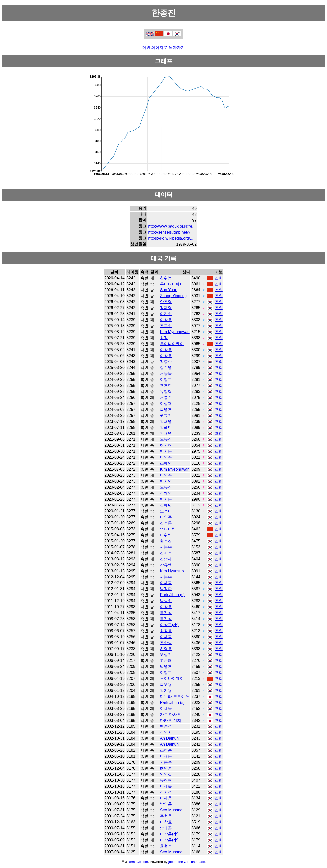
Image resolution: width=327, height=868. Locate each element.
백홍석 (166, 726)
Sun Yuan (168, 290)
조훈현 (166, 326)
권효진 (166, 415)
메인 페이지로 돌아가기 (163, 47)
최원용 (166, 631)
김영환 (166, 732)
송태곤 (166, 828)
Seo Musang (171, 810)
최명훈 (166, 409)
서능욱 (166, 374)
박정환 (166, 589)
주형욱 (166, 816)
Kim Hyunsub (172, 571)
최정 (164, 338)
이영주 (166, 457)
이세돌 (166, 583)
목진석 (166, 613)
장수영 (166, 368)
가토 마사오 (170, 714)
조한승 (166, 643)
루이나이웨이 (172, 284)
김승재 (166, 559)
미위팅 (166, 535)
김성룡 (166, 523)
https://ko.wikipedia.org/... (171, 238)
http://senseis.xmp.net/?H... (172, 232)
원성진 (166, 541)
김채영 (166, 308)
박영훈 (166, 667)
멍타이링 (168, 529)
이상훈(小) (169, 625)
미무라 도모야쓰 (174, 696)
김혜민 (166, 427)
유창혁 (166, 392)
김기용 (166, 690)
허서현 (166, 445)
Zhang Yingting (173, 296)
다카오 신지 (170, 720)
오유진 (166, 439)
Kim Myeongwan (175, 332)
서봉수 (166, 398)
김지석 (166, 553)
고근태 (166, 661)
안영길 (166, 774)
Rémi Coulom (138, 862)
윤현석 (166, 846)
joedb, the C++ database (187, 862)
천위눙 (166, 278)
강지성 (166, 792)
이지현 (166, 314)
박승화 (166, 601)
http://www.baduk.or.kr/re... (172, 226)
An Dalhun (169, 738)
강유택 (166, 565)
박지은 (166, 451)
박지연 (166, 481)
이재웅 (166, 756)
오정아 (166, 511)
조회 (219, 278)
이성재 (166, 403)
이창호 (166, 320)
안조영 (166, 302)
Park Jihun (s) (172, 595)
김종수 (166, 362)
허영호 (166, 649)
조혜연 (166, 463)
